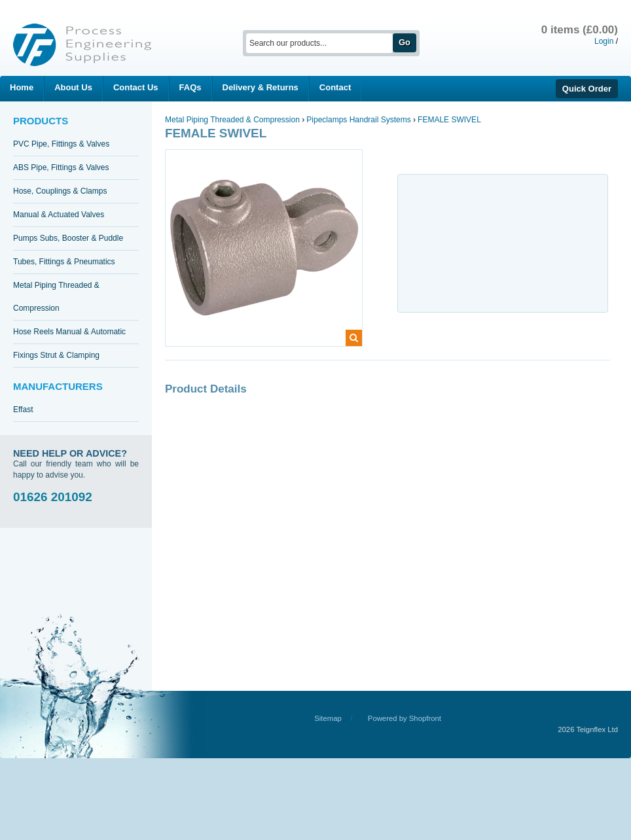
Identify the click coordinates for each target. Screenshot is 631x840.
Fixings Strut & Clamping (56, 355)
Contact (335, 87)
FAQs (190, 87)
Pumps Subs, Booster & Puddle (68, 238)
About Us (73, 87)
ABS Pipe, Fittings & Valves (61, 167)
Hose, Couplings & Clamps (60, 191)
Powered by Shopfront (405, 718)
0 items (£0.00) (580, 30)
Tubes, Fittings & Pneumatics (64, 262)
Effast (23, 410)
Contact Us (136, 87)
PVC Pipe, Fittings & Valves (61, 144)
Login (604, 41)
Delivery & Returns (261, 87)
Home (22, 87)
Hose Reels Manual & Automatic (69, 332)
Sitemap (328, 718)
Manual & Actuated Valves (59, 215)
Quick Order (587, 89)
